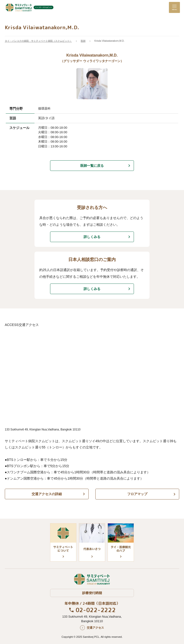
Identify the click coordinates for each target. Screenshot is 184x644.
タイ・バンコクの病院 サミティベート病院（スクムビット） (38, 41)
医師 (83, 41)
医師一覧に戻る (92, 166)
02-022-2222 (96, 610)
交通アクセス (95, 627)
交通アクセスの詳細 (47, 494)
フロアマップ (137, 494)
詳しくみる (92, 237)
